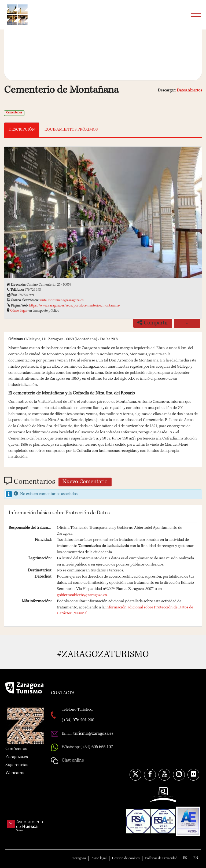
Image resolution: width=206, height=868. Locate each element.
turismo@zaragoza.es (93, 734)
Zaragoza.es (17, 757)
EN (196, 858)
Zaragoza (79, 858)
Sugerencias (17, 765)
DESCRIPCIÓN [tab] (22, 130)
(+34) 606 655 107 (97, 747)
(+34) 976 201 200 (78, 720)
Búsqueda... (183, 15)
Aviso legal (99, 858)
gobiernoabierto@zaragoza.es (82, 595)
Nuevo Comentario (85, 482)
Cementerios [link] (14, 113)
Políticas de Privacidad (161, 858)
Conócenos (16, 749)
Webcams (15, 773)
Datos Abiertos (189, 91)
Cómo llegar (19, 311)
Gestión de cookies (126, 858)
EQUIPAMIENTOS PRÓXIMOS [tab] (71, 130)
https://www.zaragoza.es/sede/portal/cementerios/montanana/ (75, 306)
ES (185, 858)
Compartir (153, 323)
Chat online (73, 760)
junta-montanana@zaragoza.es (61, 300)
